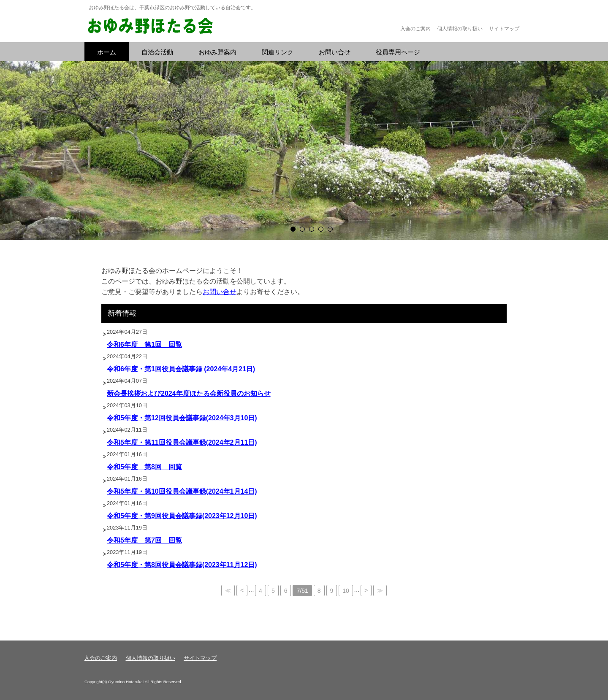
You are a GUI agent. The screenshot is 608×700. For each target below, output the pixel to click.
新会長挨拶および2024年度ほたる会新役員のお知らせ (189, 393)
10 (346, 591)
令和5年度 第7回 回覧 (144, 540)
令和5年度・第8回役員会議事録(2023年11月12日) (182, 565)
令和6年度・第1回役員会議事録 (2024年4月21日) (181, 369)
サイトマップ (504, 29)
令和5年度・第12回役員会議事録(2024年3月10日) (182, 418)
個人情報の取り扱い (460, 29)
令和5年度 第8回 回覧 (144, 467)
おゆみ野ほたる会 (150, 26)
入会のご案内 (415, 29)
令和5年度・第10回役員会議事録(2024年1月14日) (182, 491)
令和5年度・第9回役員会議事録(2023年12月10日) (182, 516)
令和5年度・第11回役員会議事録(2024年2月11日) (182, 442)
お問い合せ (220, 292)
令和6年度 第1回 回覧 (144, 345)
